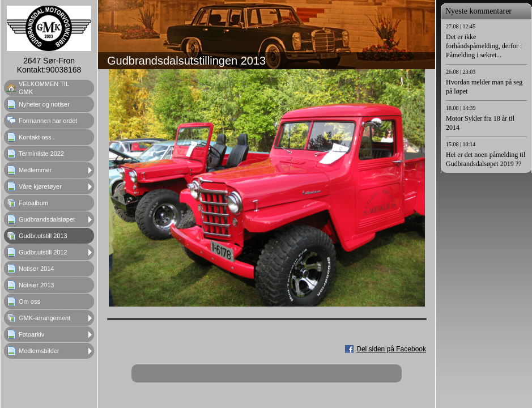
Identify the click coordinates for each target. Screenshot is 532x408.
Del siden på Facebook (391, 349)
